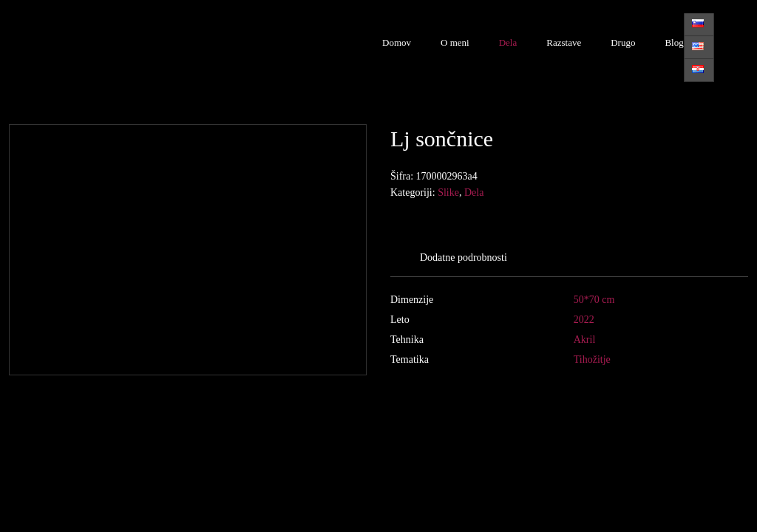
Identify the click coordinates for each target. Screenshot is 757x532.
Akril (585, 340)
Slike (448, 192)
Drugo (623, 42)
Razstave (564, 42)
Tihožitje (592, 359)
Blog (674, 42)
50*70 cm (594, 300)
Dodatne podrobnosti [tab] (464, 258)
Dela (508, 42)
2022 (584, 320)
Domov (397, 42)
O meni (455, 42)
